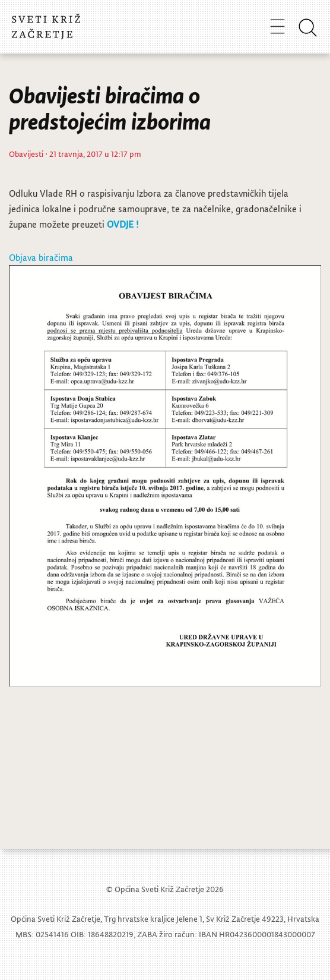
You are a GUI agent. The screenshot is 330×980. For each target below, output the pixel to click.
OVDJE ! (123, 224)
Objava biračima (41, 257)
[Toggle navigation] (277, 26)
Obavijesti (26, 154)
